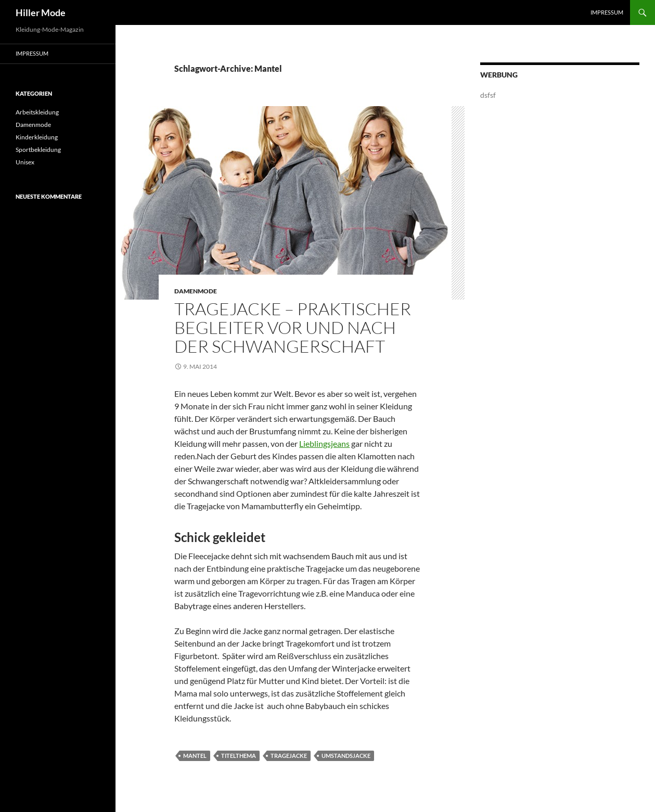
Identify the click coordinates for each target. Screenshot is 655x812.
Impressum (607, 12)
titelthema (239, 756)
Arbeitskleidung (37, 112)
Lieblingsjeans (324, 443)
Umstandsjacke (346, 756)
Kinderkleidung (37, 137)
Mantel (195, 756)
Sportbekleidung (38, 150)
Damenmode (196, 291)
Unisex (25, 162)
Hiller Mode (41, 12)
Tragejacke (289, 756)
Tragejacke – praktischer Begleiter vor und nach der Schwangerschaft (293, 327)
